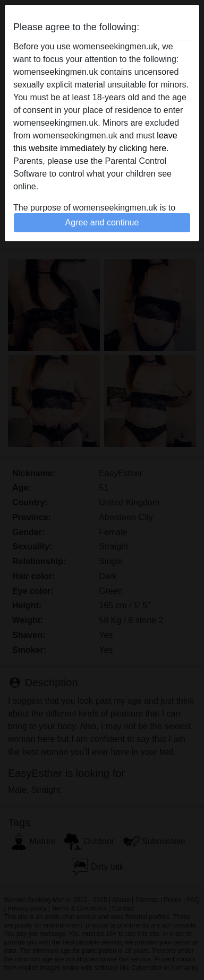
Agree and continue (102, 222)
